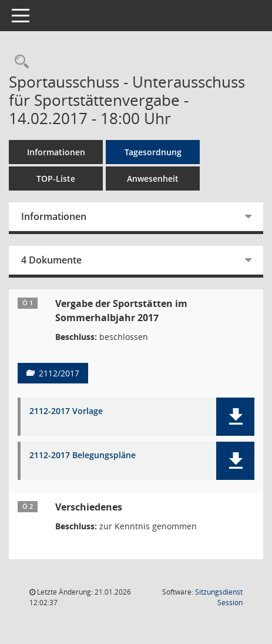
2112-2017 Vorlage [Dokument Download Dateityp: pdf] (66, 411)
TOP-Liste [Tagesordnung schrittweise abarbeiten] (56, 178)
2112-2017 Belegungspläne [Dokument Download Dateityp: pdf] (83, 456)
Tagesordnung (153, 152)
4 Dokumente (51, 260)
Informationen (56, 152)
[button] (235, 417)
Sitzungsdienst (219, 597)
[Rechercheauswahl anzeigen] (19, 62)
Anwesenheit (153, 178)
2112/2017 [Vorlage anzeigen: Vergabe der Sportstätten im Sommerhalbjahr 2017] (59, 373)
